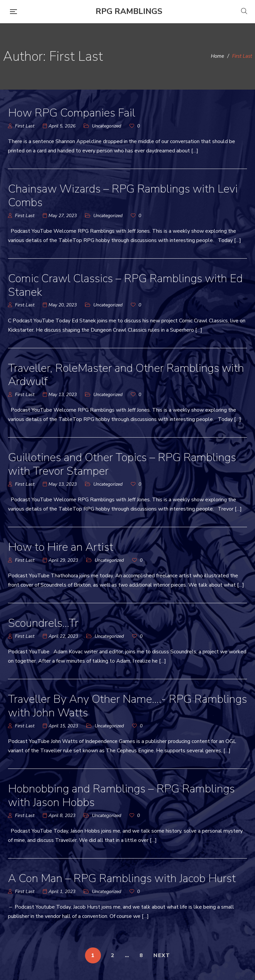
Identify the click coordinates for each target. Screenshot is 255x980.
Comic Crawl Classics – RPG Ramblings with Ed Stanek (125, 285)
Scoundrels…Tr (43, 623)
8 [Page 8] (141, 955)
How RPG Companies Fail (72, 113)
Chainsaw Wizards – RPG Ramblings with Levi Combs (123, 196)
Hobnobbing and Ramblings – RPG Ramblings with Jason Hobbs (121, 796)
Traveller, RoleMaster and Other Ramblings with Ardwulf (126, 375)
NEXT (162, 955)
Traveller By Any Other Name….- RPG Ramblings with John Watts (127, 706)
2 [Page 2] (113, 955)
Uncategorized (107, 126)
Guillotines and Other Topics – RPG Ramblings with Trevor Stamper (122, 464)
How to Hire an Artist (61, 547)
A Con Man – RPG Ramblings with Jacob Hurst (122, 878)
